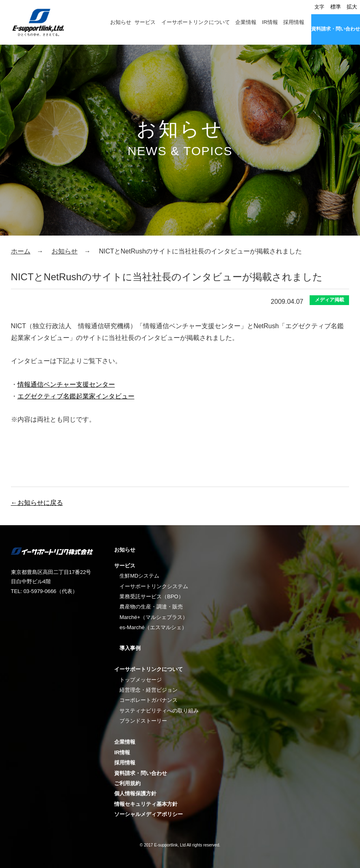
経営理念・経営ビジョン (149, 690)
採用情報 (294, 22)
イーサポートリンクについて (196, 22)
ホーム (21, 251)
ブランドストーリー (143, 721)
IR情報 (270, 22)
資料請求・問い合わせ (336, 29)
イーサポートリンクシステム (154, 586)
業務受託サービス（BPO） (151, 596)
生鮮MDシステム (139, 576)
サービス (145, 22)
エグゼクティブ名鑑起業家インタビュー (76, 396)
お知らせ (121, 22)
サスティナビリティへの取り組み (159, 711)
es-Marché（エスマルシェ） (153, 627)
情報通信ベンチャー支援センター (66, 384)
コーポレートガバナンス (149, 700)
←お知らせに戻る (37, 503)
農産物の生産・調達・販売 (151, 607)
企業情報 (246, 22)
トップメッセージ (141, 680)
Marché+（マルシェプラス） (154, 617)
